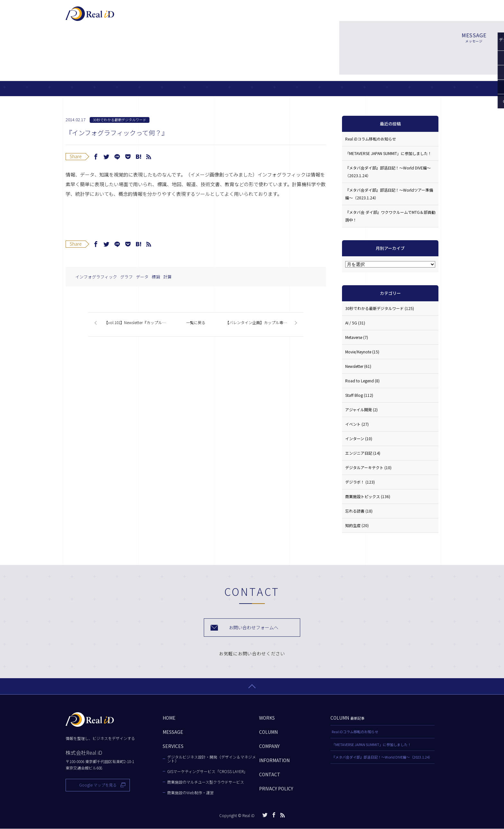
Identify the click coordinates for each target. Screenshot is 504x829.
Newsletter (358, 366)
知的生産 (357, 525)
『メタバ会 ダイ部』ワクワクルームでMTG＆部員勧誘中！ (390, 216)
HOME (169, 718)
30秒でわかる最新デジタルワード (120, 120)
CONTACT (270, 775)
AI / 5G (355, 323)
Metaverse (357, 337)
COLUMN (323, 17)
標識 (156, 277)
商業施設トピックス (368, 496)
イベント (357, 424)
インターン (359, 438)
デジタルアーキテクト (368, 467)
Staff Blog (359, 395)
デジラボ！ (360, 482)
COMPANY (358, 17)
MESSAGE (221, 17)
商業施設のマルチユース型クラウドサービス (206, 782)
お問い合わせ (412, 16)
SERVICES (257, 17)
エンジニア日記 (363, 453)
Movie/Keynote (362, 352)
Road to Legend (362, 381)
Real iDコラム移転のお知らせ (371, 139)
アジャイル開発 (361, 410)
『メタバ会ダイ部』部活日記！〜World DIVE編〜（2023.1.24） (388, 172)
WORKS (291, 17)
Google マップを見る (98, 785)
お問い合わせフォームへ (254, 628)
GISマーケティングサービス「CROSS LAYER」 (207, 772)
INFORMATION (274, 761)
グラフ (126, 277)
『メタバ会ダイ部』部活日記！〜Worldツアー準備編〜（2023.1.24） (389, 194)
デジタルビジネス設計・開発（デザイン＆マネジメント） (212, 759)
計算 (167, 277)
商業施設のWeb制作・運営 (190, 793)
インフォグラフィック (96, 277)
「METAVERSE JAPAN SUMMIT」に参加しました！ (388, 153)
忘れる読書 (359, 511)
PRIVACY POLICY (276, 789)
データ (142, 277)
